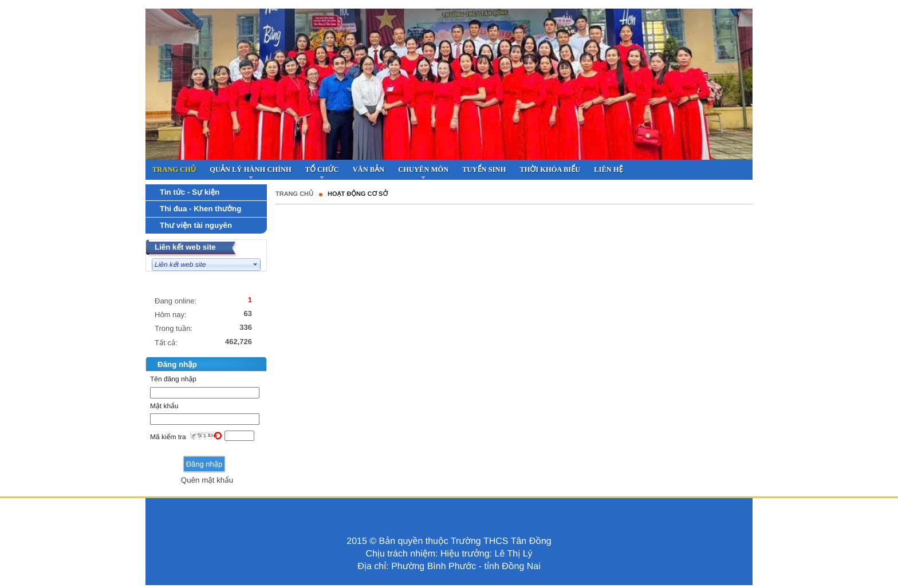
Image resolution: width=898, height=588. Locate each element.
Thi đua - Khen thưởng (200, 209)
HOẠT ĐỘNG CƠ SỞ (358, 194)
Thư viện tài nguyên (196, 225)
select (255, 265)
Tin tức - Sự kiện (190, 192)
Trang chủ (294, 194)
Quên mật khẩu (207, 480)
